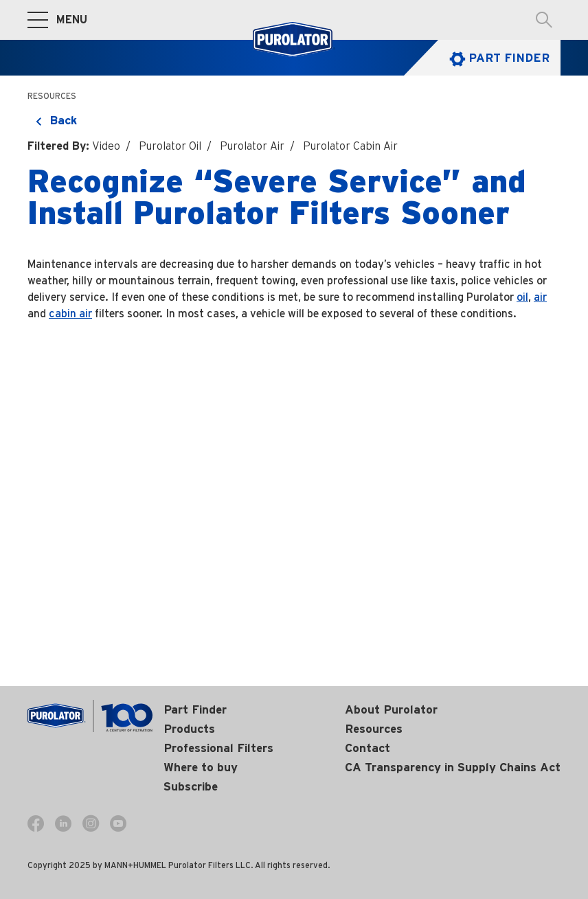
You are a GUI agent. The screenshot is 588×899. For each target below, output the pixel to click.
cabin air (70, 314)
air (540, 297)
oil (522, 297)
